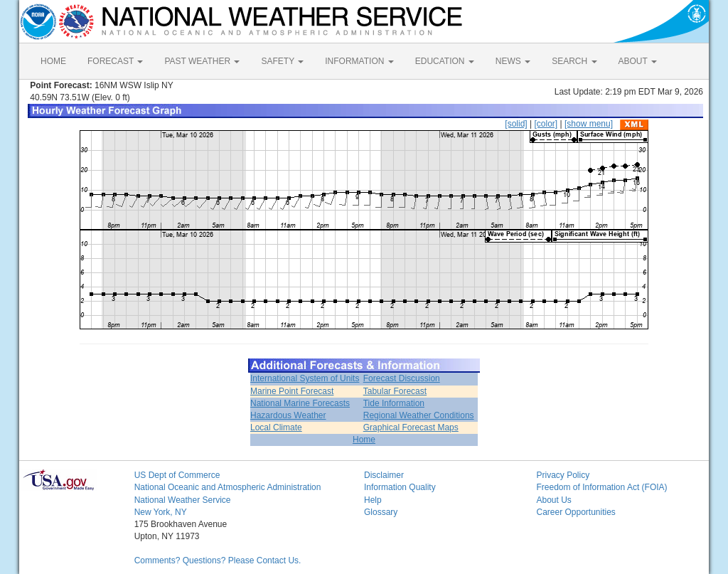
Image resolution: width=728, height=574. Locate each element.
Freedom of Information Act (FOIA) (601, 487)
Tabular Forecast (395, 391)
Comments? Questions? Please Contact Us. (218, 560)
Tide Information (394, 403)
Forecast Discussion (402, 378)
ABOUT (638, 61)
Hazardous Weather (288, 415)
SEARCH (574, 61)
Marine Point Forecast (292, 391)
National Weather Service (183, 500)
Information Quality (400, 487)
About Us (553, 500)
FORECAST (115, 61)
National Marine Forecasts (300, 403)
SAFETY (282, 61)
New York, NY (161, 512)
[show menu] (589, 124)
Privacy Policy (563, 475)
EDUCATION (445, 61)
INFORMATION (359, 61)
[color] (546, 124)
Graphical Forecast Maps (411, 427)
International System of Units (305, 378)
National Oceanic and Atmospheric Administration (228, 487)
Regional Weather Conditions (419, 415)
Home (364, 440)
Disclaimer (384, 475)
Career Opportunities (576, 512)
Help (373, 500)
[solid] (516, 124)
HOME (53, 61)
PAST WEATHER (202, 61)
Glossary (381, 512)
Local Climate (276, 427)
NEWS (513, 61)
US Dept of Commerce (177, 475)
